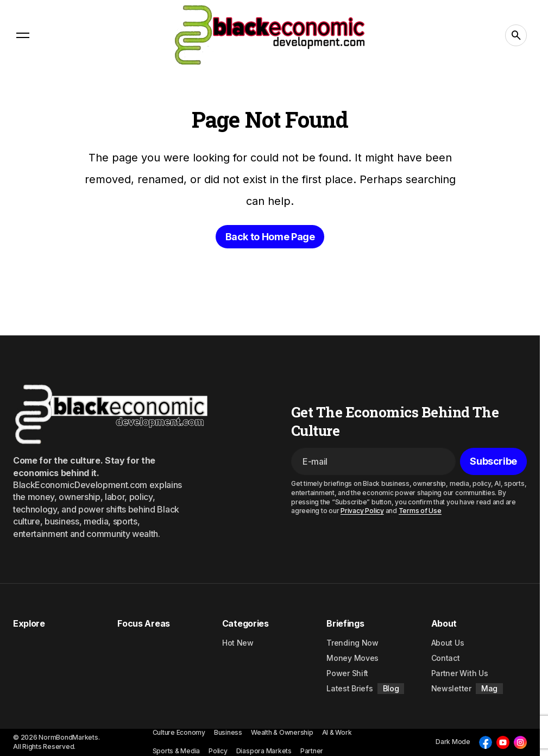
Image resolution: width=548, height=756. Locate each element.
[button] (23, 35)
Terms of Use (420, 511)
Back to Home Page (270, 237)
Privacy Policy (362, 511)
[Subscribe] (493, 461)
